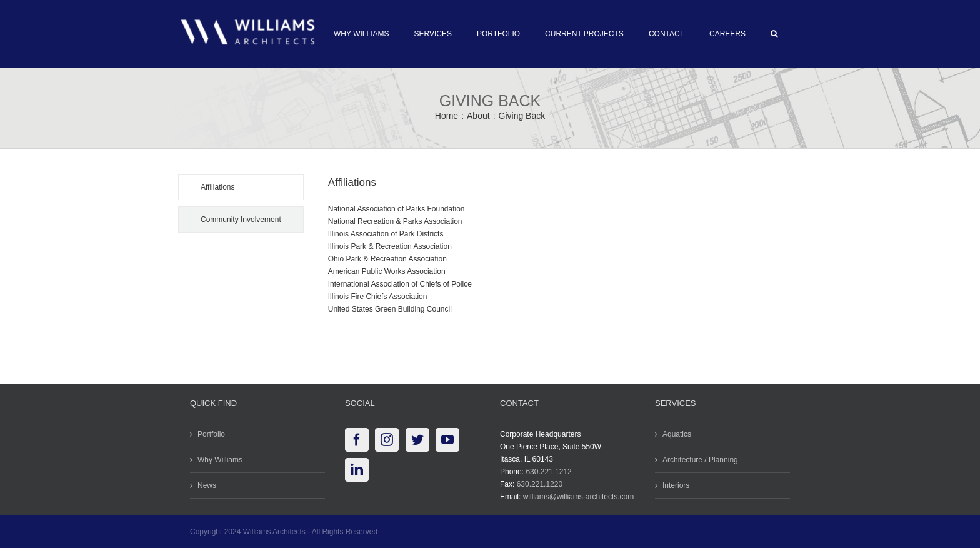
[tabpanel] (547, 251)
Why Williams (217, 460)
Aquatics (674, 434)
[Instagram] (384, 440)
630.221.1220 (537, 484)
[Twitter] (414, 440)
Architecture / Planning (698, 460)
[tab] (238, 187)
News (204, 485)
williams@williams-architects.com (576, 497)
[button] (772, 34)
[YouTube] (445, 440)
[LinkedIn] (354, 470)
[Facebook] (354, 440)
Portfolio (209, 434)
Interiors (673, 485)
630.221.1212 (546, 472)
